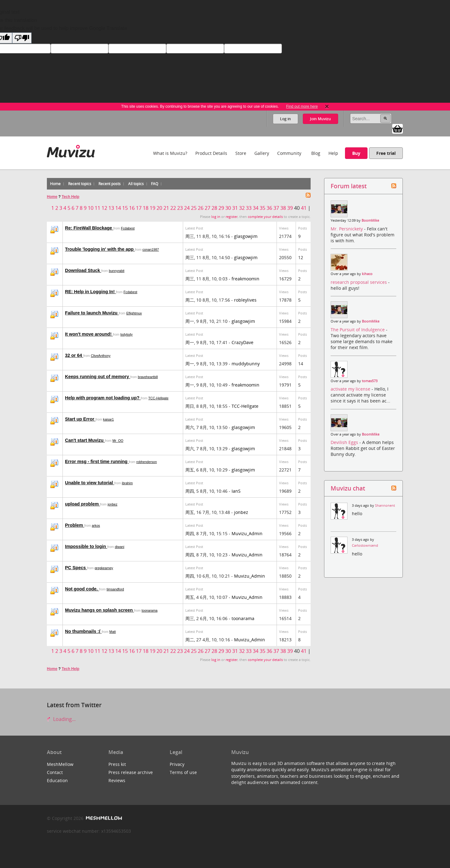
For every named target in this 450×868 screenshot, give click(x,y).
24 (187, 208)
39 (290, 208)
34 (256, 208)
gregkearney (104, 568)
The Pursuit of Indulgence (358, 330)
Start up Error (80, 419)
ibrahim (127, 483)
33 (249, 208)
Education (57, 780)
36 (269, 208)
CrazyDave (242, 342)
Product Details (211, 153)
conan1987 (151, 249)
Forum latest (349, 186)
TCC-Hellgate (159, 398)
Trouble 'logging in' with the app (100, 249)
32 (242, 208)
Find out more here (302, 106)
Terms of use (183, 772)
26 (201, 208)
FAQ (155, 184)
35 (262, 208)
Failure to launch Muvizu (92, 313)
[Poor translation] (22, 38)
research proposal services (359, 282)
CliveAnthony (101, 356)
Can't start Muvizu (85, 440)
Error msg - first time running (97, 461)
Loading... (61, 719)
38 (283, 208)
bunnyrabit (117, 271)
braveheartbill (148, 377)
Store (241, 153)
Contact (55, 772)
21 (166, 208)
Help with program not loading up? (103, 398)
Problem (75, 525)
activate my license (351, 389)
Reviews (117, 780)
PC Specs (76, 568)
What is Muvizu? (170, 153)
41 (304, 208)
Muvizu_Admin (247, 533)
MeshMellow (60, 764)
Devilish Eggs (345, 442)
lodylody (126, 334)
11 (97, 208)
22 (173, 208)
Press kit (117, 764)
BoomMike (370, 220)
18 (146, 208)
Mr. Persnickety (347, 229)
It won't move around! (89, 334)
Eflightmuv (134, 313)
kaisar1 (108, 419)
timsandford (115, 589)
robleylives (245, 300)
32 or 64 (74, 355)
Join (320, 119)
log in (216, 217)
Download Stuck (83, 270)
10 (91, 208)
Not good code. (82, 589)
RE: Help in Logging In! (90, 292)
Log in (285, 119)
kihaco (367, 274)
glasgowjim (246, 236)
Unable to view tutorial (90, 483)
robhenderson (147, 462)
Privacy (177, 764)
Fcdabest (128, 228)
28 (214, 208)
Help (333, 153)
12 (104, 208)
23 (180, 208)
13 (111, 208)
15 (125, 208)
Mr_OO (118, 441)
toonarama (150, 610)
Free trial (386, 153)
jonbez (112, 504)
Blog (316, 153)
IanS (236, 491)
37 (276, 208)
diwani (119, 547)
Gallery (262, 153)
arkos (96, 525)
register (232, 217)
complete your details (265, 217)
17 (139, 208)
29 (221, 208)
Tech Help (70, 197)
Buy (356, 153)
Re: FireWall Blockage (89, 228)
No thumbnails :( (83, 631)
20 (159, 208)
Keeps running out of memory (98, 377)
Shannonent (385, 506)
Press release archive (131, 772)
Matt (113, 632)
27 (207, 208)
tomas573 (370, 381)
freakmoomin (245, 279)
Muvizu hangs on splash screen (100, 610)
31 (235, 208)
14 (118, 208)
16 (132, 208)
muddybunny (246, 364)
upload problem (82, 504)
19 (152, 208)
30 (228, 208)
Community (289, 153)
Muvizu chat (348, 488)
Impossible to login (86, 546)
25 (194, 208)
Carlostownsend (365, 545)
